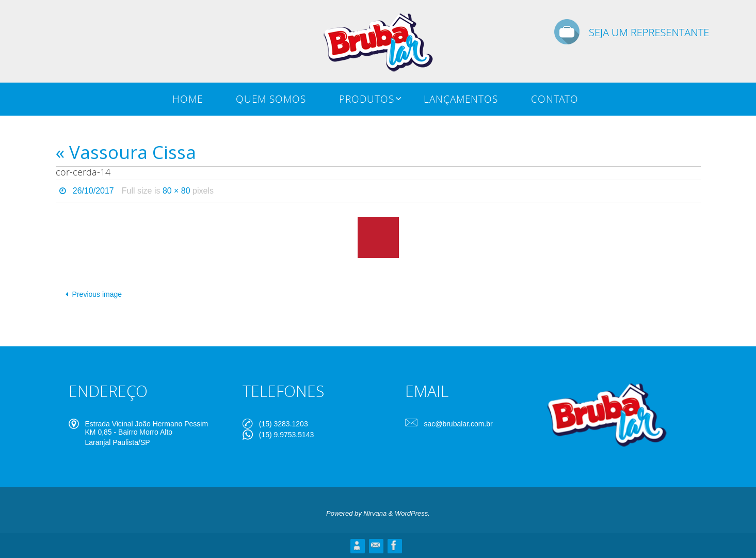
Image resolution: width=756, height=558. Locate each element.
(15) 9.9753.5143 (287, 435)
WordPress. (412, 513)
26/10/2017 (93, 191)
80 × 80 (176, 191)
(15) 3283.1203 (284, 424)
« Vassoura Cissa (126, 152)
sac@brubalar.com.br (458, 424)
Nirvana (375, 513)
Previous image (92, 294)
